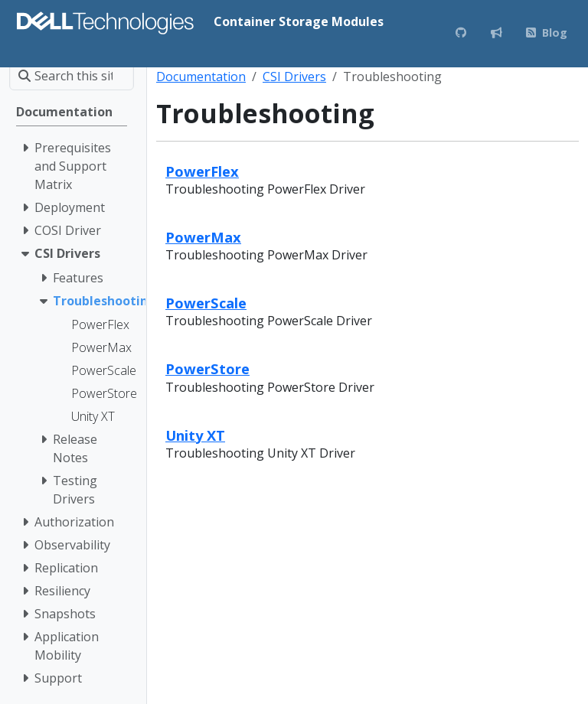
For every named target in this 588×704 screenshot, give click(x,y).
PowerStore (207, 368)
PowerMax (203, 237)
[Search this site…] (72, 76)
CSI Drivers (294, 77)
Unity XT (195, 435)
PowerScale (206, 303)
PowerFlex (202, 171)
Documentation (201, 77)
